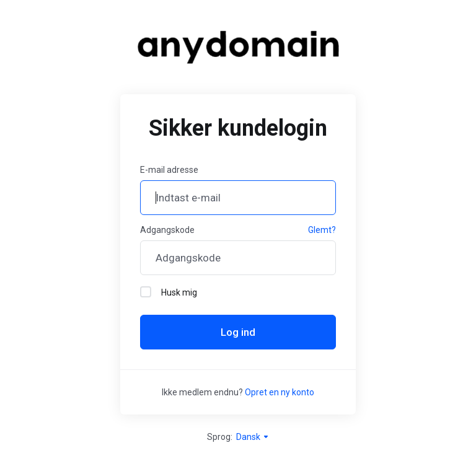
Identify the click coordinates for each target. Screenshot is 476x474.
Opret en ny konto (280, 392)
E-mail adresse (169, 170)
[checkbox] (146, 292)
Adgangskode (167, 230)
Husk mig (169, 292)
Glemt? (322, 230)
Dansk (253, 437)
